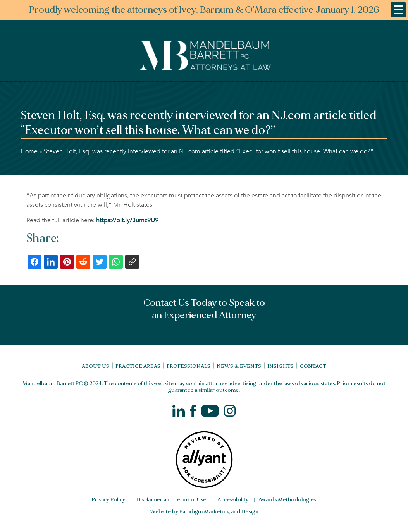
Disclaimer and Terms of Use (171, 500)
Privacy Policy (108, 500)
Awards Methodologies (287, 500)
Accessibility (233, 500)
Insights (281, 366)
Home (29, 151)
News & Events (239, 366)
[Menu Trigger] (398, 10)
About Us (96, 366)
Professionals (189, 366)
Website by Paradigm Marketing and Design (204, 512)
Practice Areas (138, 366)
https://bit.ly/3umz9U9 (127, 220)
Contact (313, 366)
